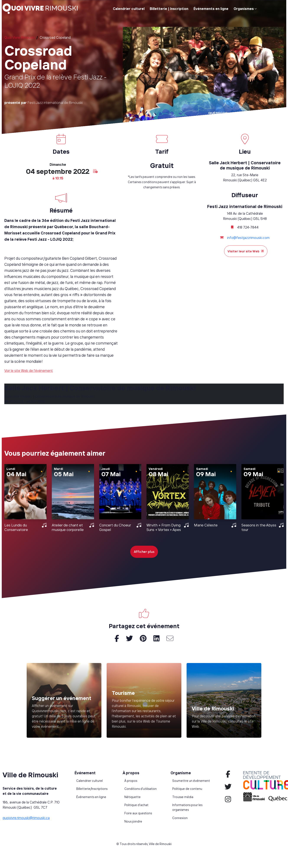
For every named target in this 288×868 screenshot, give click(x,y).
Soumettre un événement (191, 781)
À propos (131, 781)
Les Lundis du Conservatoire (16, 527)
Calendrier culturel (129, 9)
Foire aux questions (138, 813)
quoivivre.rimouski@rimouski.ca (26, 818)
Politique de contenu (187, 789)
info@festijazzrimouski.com (248, 238)
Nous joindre (133, 821)
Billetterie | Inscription (169, 9)
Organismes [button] (244, 9)
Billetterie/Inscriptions (92, 789)
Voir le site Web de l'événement (29, 371)
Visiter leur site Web (246, 251)
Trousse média (183, 797)
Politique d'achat (136, 805)
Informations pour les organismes (187, 807)
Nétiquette (133, 797)
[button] (95, 171)
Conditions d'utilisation (141, 789)
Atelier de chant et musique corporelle (68, 527)
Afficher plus (144, 552)
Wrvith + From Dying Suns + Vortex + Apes (164, 527)
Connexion (180, 818)
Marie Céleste (206, 525)
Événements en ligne (211, 9)
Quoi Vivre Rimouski (20, 37)
